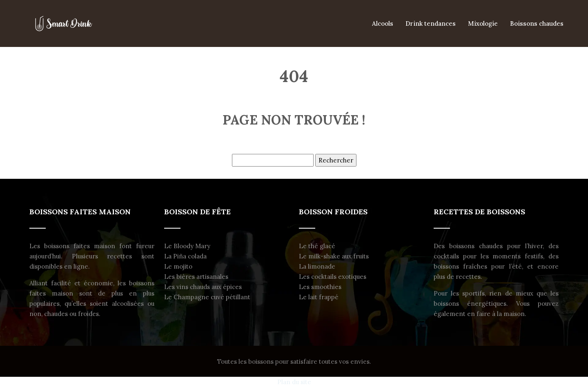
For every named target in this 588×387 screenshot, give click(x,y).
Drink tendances (431, 23)
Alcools (383, 23)
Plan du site (294, 382)
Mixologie (483, 23)
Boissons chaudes (537, 23)
